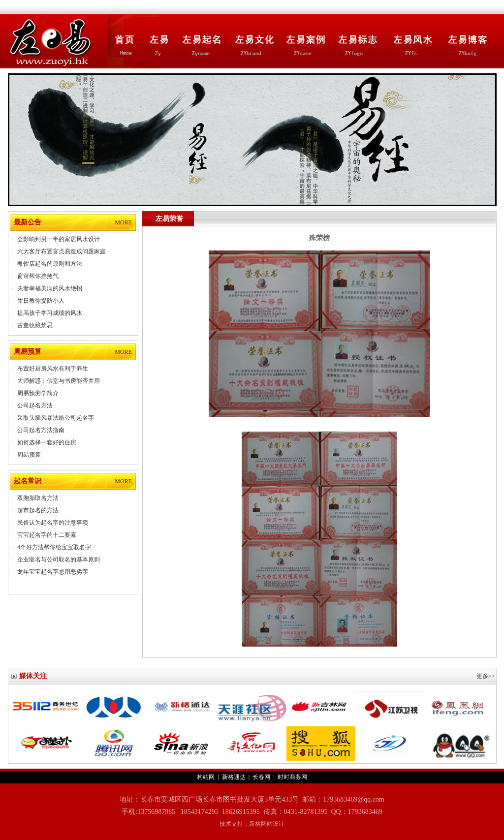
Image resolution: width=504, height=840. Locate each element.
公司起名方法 (35, 405)
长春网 (261, 777)
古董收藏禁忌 (35, 325)
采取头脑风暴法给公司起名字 (56, 418)
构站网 (206, 777)
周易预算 (29, 455)
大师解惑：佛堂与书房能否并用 (59, 381)
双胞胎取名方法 (38, 498)
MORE (123, 222)
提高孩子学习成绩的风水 (50, 313)
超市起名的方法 (38, 510)
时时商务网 (292, 777)
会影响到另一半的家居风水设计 (59, 239)
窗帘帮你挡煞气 (38, 276)
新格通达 (234, 777)
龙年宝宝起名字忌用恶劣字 (53, 572)
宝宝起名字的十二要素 (47, 535)
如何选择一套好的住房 (47, 442)
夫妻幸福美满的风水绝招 (50, 288)
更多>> (486, 676)
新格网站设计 (267, 824)
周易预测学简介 (38, 393)
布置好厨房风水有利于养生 (53, 369)
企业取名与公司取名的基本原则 (59, 560)
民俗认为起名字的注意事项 (53, 523)
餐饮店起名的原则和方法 (50, 264)
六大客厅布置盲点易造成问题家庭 (62, 251)
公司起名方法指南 (41, 430)
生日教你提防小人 (41, 301)
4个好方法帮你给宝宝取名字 (54, 547)
